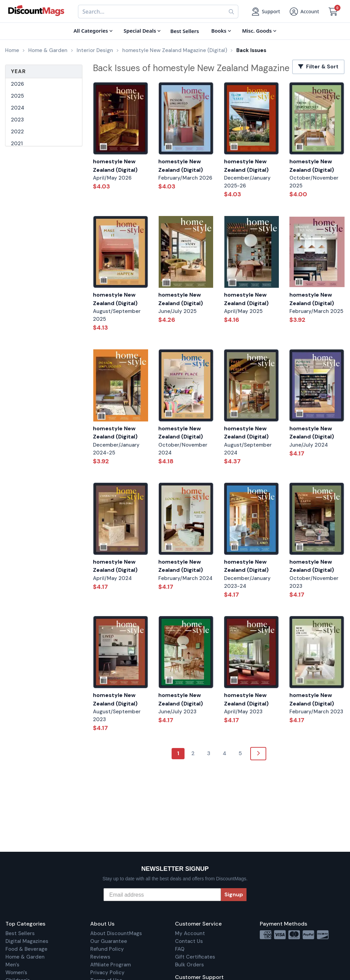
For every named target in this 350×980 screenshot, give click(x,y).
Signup (234, 894)
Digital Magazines (27, 941)
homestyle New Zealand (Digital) (115, 166)
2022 (17, 132)
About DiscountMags (116, 933)
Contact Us (189, 941)
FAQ (180, 949)
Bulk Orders (189, 965)
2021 (17, 144)
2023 (17, 120)
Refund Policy (107, 949)
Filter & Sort (318, 67)
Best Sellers (20, 933)
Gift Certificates (195, 957)
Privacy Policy (107, 973)
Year (18, 71)
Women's (16, 973)
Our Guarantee (109, 941)
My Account (190, 933)
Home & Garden (25, 957)
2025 (17, 96)
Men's (12, 965)
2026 (17, 84)
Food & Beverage (26, 949)
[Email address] (162, 895)
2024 (18, 108)
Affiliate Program (110, 965)
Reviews (100, 957)
